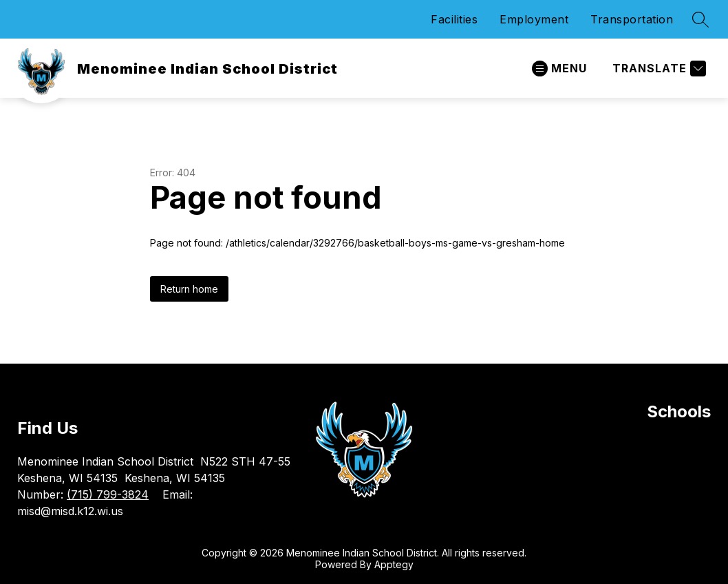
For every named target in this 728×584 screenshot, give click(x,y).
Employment (534, 19)
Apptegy (394, 564)
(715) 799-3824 (108, 494)
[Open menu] (559, 69)
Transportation (632, 19)
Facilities (454, 19)
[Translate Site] (657, 69)
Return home (189, 289)
